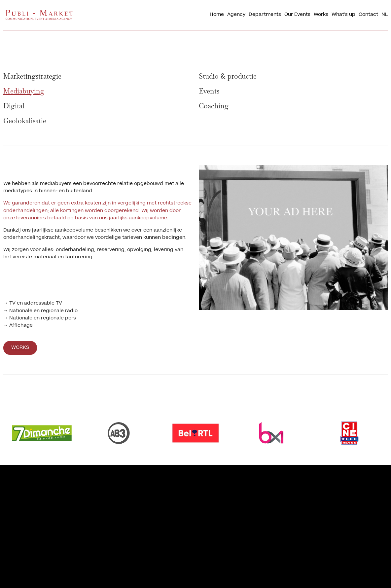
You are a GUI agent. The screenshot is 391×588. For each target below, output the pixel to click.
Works (321, 15)
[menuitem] (385, 15)
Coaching (214, 106)
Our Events (297, 15)
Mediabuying (24, 91)
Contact (368, 15)
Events (209, 91)
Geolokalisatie (25, 121)
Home (217, 15)
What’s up (343, 15)
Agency (236, 15)
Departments (265, 15)
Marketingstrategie (32, 76)
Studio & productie (228, 76)
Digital (14, 106)
